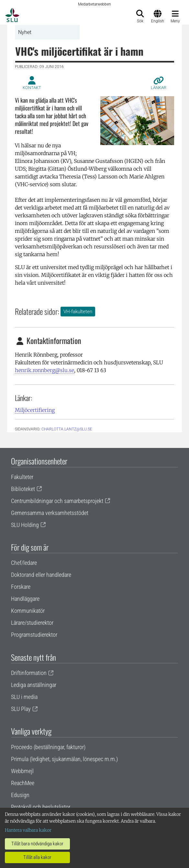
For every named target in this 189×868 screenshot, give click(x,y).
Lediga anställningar (34, 685)
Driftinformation (29, 673)
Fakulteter (22, 477)
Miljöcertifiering (35, 410)
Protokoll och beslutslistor (41, 807)
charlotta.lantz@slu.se (67, 429)
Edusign (20, 795)
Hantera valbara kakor (28, 830)
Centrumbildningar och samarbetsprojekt (57, 501)
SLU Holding (25, 525)
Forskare (21, 587)
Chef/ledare (24, 563)
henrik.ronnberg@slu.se (44, 370)
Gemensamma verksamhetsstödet (50, 513)
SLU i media (24, 697)
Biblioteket (23, 489)
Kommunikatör (28, 611)
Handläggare (25, 599)
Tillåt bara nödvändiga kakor (37, 844)
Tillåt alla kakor (37, 857)
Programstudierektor (34, 635)
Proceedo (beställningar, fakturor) (48, 747)
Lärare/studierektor (32, 623)
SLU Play (21, 709)
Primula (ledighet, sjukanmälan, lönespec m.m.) (64, 759)
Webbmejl (22, 771)
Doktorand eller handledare (41, 575)
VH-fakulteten (78, 312)
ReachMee (23, 783)
